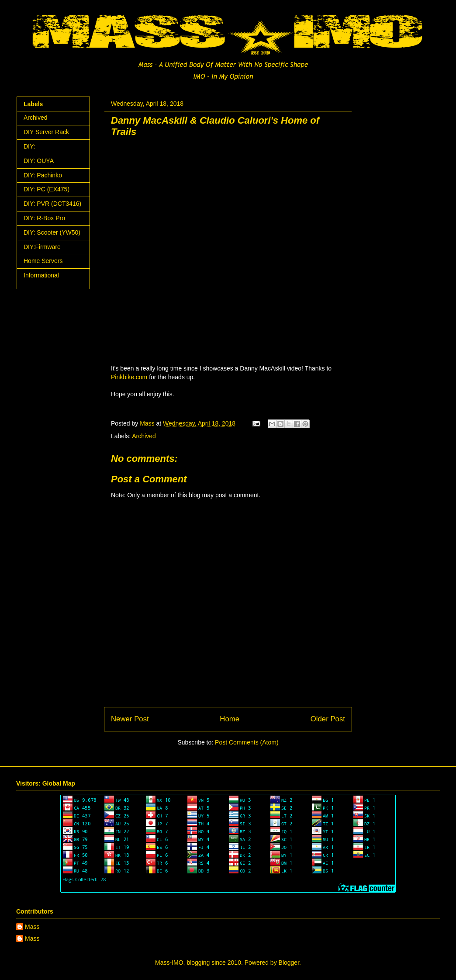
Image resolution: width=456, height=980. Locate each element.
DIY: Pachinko (43, 175)
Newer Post (130, 719)
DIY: (29, 146)
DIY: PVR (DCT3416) (52, 204)
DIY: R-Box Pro (44, 218)
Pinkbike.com (129, 377)
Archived (144, 436)
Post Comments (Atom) (247, 742)
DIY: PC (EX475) (47, 189)
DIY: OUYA (39, 161)
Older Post (328, 719)
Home (230, 719)
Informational (41, 275)
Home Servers (43, 261)
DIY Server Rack (46, 132)
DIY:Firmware (42, 247)
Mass (32, 927)
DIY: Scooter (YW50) (52, 232)
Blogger (289, 963)
